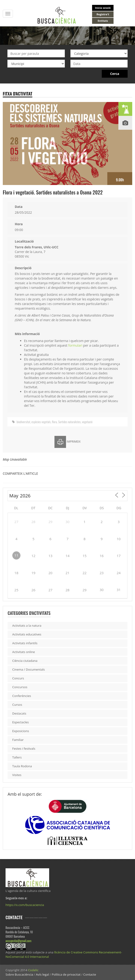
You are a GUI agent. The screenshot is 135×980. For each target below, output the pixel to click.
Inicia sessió (103, 8)
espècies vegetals (41, 422)
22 (85, 573)
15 (85, 556)
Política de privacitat (66, 974)
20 (50, 573)
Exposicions (21, 731)
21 (67, 573)
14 (67, 556)
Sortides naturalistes (69, 422)
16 (102, 556)
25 (16, 590)
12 (33, 556)
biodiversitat (23, 422)
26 (33, 590)
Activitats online (24, 652)
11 (16, 555)
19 (33, 573)
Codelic (33, 970)
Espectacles (21, 722)
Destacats (19, 713)
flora (54, 422)
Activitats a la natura (27, 626)
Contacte (90, 974)
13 (50, 556)
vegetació (87, 422)
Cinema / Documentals (28, 669)
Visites (17, 775)
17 (118, 556)
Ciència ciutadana (25, 661)
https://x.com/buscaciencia (25, 905)
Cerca (115, 74)
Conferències (22, 696)
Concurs (18, 678)
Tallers (17, 757)
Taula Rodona (22, 766)
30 (67, 522)
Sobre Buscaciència (19, 974)
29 (50, 522)
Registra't (103, 14)
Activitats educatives (27, 634)
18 (16, 573)
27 (16, 522)
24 (118, 573)
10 (118, 539)
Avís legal (42, 974)
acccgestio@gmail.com (18, 941)
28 (33, 522)
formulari (75, 345)
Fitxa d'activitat (18, 94)
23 (102, 573)
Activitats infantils (25, 643)
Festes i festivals (24, 749)
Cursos (17, 705)
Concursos (20, 687)
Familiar (18, 740)
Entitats (103, 21)
